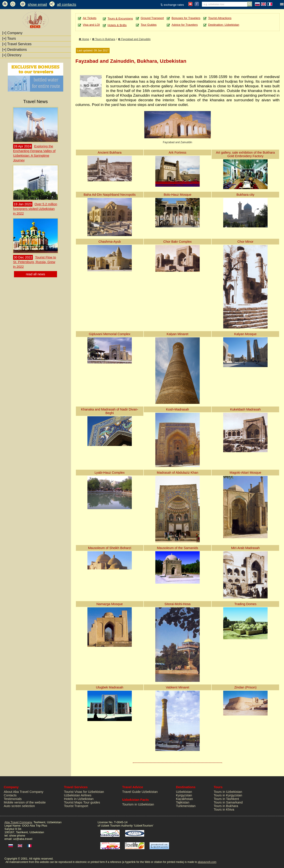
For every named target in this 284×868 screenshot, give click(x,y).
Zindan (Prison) (245, 687)
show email (37, 4)
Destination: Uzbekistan (224, 25)
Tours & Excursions (120, 19)
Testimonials (13, 799)
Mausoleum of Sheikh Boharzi (110, 548)
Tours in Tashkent (226, 799)
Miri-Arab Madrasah (246, 548)
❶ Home (84, 39)
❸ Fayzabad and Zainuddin (134, 39)
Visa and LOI (91, 25)
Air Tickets (90, 18)
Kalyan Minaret (177, 334)
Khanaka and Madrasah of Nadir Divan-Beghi (109, 411)
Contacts (10, 795)
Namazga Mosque (110, 604)
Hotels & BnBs (117, 25)
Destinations (15, 50)
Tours (9, 38)
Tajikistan (183, 802)
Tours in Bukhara (226, 806)
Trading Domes (245, 604)
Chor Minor (246, 242)
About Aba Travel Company (24, 792)
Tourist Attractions (220, 18)
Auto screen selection (19, 806)
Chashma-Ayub (110, 242)
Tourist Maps (73, 802)
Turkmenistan (186, 806)
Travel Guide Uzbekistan (140, 792)
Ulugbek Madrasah (109, 687)
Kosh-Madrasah (177, 409)
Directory (12, 55)
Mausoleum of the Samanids (177, 548)
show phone (17, 836)
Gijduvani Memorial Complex (109, 334)
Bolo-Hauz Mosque (178, 195)
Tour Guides (149, 25)
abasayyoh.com (207, 862)
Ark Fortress (177, 152)
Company (12, 33)
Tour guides (92, 802)
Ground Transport (152, 18)
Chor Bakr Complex (177, 242)
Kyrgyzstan (184, 795)
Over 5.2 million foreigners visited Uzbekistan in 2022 (35, 209)
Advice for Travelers (185, 25)
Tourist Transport (76, 806)
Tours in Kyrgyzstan (228, 795)
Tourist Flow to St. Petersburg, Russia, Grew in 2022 (35, 262)
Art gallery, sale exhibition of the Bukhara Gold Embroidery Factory (245, 154)
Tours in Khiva (224, 809)
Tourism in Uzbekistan (138, 804)
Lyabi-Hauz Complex (110, 473)
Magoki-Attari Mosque (246, 473)
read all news (35, 274)
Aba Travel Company (18, 822)
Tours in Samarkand (228, 802)
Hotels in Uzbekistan (79, 799)
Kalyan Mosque (245, 334)
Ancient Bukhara (110, 152)
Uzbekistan (184, 792)
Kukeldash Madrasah (245, 409)
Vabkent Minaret (177, 687)
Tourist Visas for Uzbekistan (84, 792)
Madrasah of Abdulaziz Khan (178, 473)
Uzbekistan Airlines (78, 795)
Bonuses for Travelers (186, 18)
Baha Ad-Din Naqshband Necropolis (110, 195)
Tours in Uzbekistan (228, 792)
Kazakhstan (184, 799)
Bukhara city (246, 195)
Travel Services (17, 44)
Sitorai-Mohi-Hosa (177, 604)
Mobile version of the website (25, 802)
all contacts (67, 4)
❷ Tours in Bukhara (104, 39)
